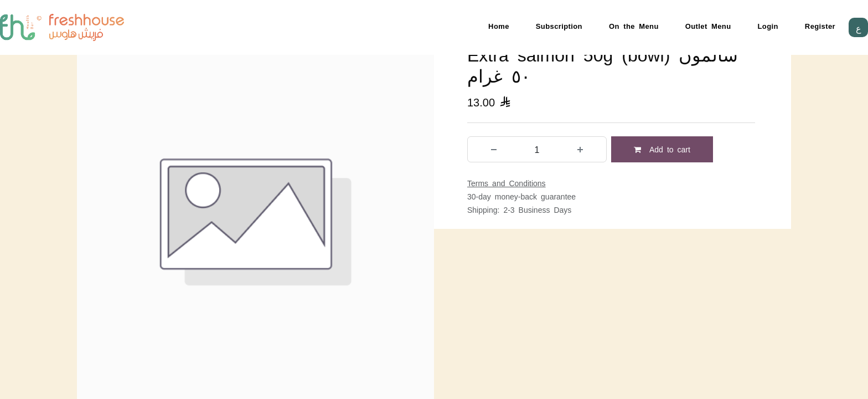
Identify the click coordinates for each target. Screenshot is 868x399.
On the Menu (634, 26)
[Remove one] (494, 149)
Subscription (559, 26)
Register (820, 26)
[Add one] (580, 149)
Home (499, 26)
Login (768, 26)
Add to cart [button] (662, 149)
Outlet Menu (708, 26)
